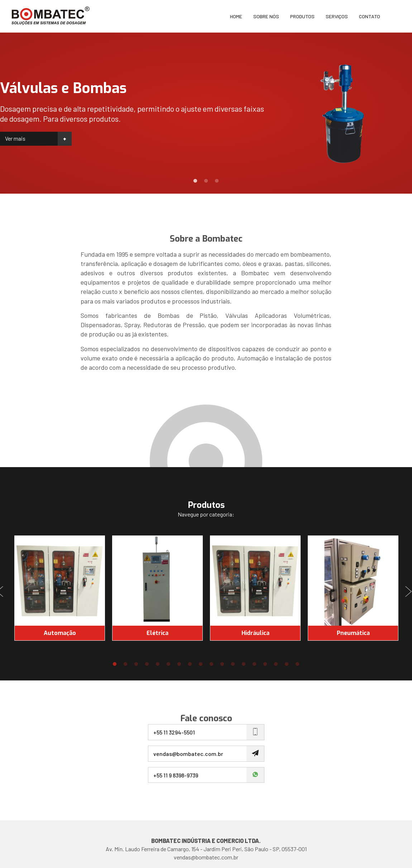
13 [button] (244, 664)
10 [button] (211, 664)
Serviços (337, 16)
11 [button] (222, 664)
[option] (206, 113)
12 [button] (233, 664)
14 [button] (254, 664)
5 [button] (158, 664)
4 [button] (147, 664)
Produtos (302, 16)
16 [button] (276, 664)
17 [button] (287, 664)
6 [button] (168, 664)
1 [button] (195, 181)
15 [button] (265, 664)
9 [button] (201, 664)
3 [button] (217, 181)
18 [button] (297, 664)
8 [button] (190, 664)
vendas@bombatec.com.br (206, 857)
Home (236, 16)
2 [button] (206, 181)
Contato (370, 16)
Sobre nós (266, 16)
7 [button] (179, 664)
